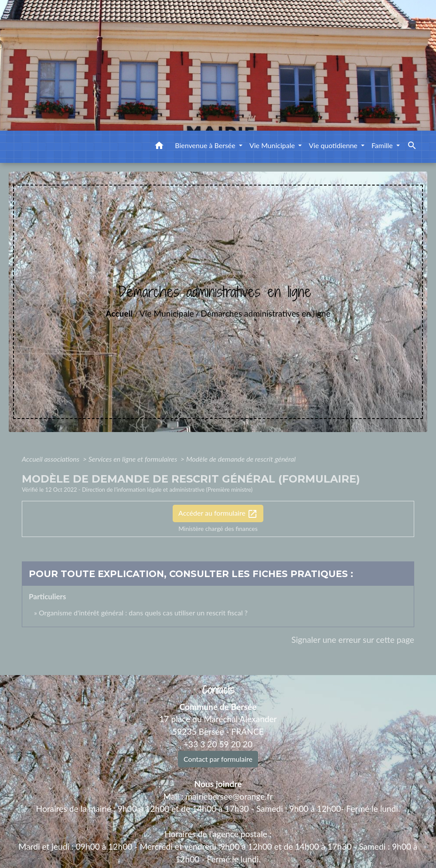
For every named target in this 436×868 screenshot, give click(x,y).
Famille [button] (383, 145)
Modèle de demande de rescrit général (241, 459)
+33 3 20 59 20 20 (218, 744)
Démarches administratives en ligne (266, 313)
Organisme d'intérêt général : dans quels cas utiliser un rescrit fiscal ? (143, 613)
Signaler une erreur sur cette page (353, 640)
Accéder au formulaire (218, 514)
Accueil (119, 313)
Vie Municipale (167, 313)
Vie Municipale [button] (273, 145)
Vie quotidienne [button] (334, 145)
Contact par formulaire (218, 759)
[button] (159, 147)
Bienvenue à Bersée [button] (206, 145)
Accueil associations (51, 459)
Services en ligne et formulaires (134, 459)
